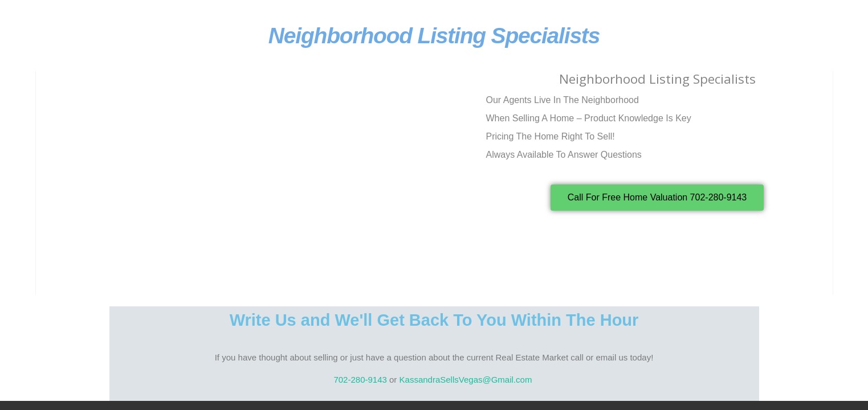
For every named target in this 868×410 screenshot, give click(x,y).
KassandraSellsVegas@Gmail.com (467, 380)
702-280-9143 (360, 380)
